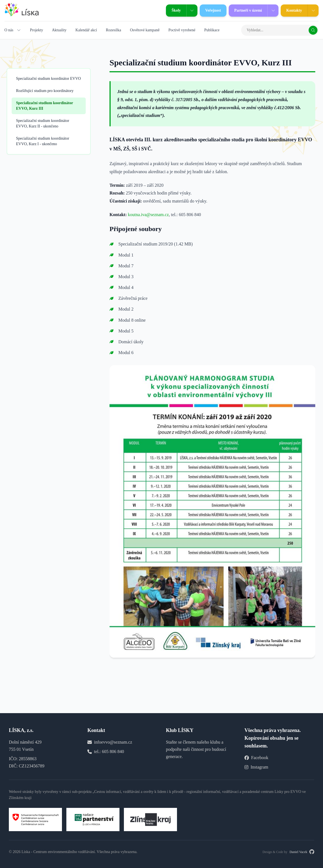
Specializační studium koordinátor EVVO (48, 79)
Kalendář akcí (86, 30)
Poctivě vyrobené (182, 30)
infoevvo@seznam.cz (113, 742)
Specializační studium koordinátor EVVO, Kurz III (45, 106)
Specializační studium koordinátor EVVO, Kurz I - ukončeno (43, 141)
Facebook (256, 758)
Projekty (36, 30)
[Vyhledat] (313, 30)
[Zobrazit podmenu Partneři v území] (273, 11)
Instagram (256, 767)
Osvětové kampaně (145, 30)
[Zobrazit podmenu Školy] (192, 11)
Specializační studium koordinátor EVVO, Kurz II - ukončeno (43, 123)
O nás (9, 30)
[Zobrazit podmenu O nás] (19, 30)
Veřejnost (210, 11)
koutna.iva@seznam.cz (148, 215)
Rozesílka (114, 30)
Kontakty (291, 11)
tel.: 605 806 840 (109, 752)
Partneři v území (245, 11)
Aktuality (59, 30)
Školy (173, 11)
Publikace (212, 30)
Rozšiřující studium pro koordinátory (45, 91)
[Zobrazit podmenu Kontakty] (313, 11)
